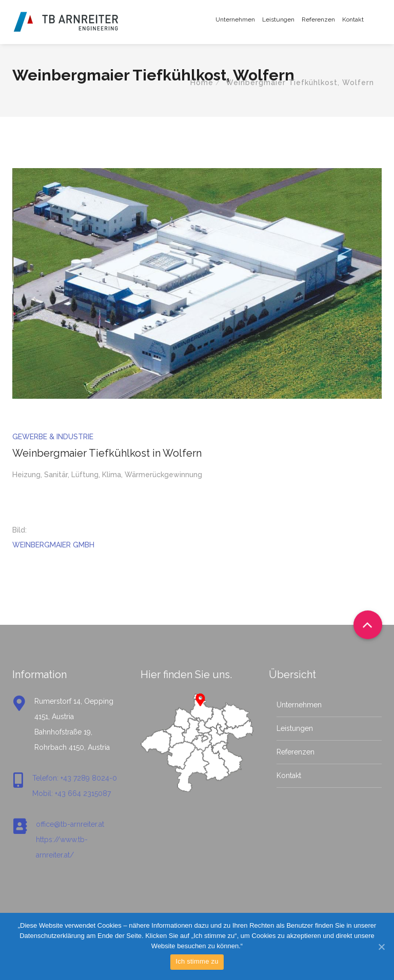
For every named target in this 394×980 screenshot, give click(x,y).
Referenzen (318, 19)
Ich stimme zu (197, 961)
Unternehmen (235, 19)
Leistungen (278, 19)
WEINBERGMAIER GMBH (53, 545)
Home (202, 83)
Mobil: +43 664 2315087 (72, 793)
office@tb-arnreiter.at (70, 824)
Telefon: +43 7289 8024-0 (75, 778)
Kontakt (353, 19)
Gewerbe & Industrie (53, 437)
